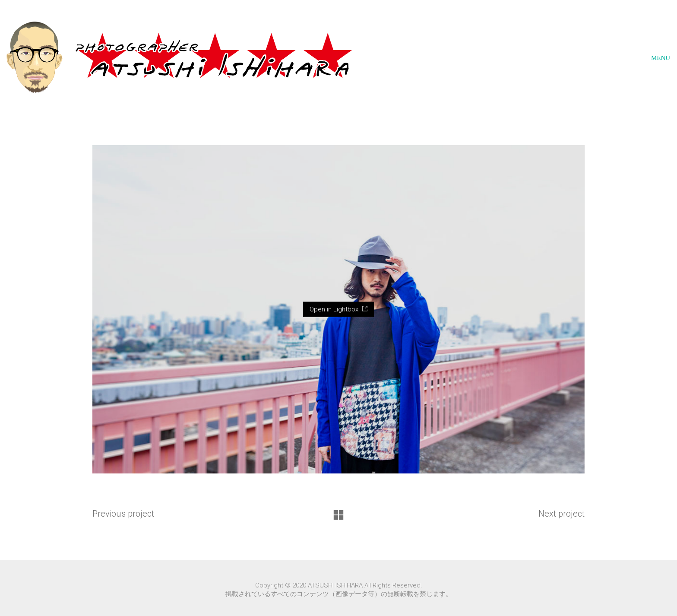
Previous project (123, 514)
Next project (562, 514)
